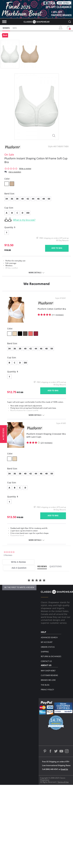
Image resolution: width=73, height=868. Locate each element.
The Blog (45, 685)
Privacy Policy (47, 690)
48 (44, 199)
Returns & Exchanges (51, 656)
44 (33, 199)
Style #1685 (61, 423)
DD (28, 213)
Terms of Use (63, 782)
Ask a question (15, 172)
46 (38, 199)
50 (49, 199)
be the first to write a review (19, 587)
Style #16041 (61, 298)
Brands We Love (48, 680)
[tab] (18, 562)
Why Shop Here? (48, 671)
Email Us (64, 769)
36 (12, 199)
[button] (3, 434)
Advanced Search (49, 637)
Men (15, 28)
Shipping (45, 652)
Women (6, 28)
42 (28, 199)
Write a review (25, 169)
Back (5, 35)
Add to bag (57, 248)
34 (7, 199)
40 (22, 199)
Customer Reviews (49, 675)
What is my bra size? (24, 220)
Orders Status (48, 647)
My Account (47, 642)
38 (17, 199)
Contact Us (46, 661)
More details (35, 273)
